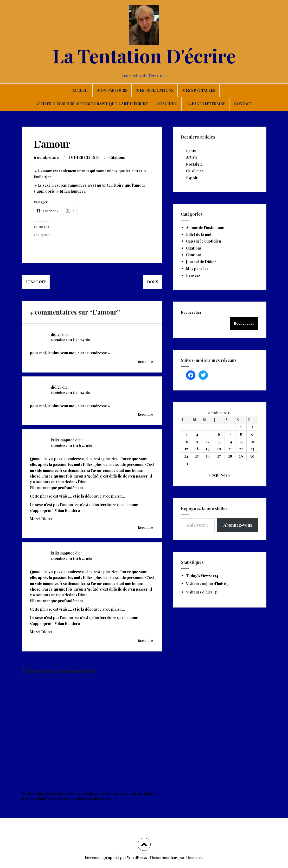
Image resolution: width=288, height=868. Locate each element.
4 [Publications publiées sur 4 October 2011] (197, 434)
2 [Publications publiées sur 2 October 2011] (252, 427)
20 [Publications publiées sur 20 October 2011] (219, 449)
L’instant (36, 282)
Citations (117, 157)
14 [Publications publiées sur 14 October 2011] (230, 442)
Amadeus (170, 857)
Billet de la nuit (199, 234)
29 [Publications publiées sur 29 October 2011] (241, 456)
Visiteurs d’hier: (200, 592)
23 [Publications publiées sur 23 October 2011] (252, 449)
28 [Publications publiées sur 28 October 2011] (230, 456)
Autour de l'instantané (205, 228)
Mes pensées (197, 269)
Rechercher (191, 312)
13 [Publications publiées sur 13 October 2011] (219, 442)
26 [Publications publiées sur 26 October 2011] (208, 456)
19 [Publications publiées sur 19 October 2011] (208, 449)
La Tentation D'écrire (144, 55)
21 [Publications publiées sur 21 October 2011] (230, 449)
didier (56, 334)
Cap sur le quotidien (203, 241)
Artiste (192, 157)
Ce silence (195, 171)
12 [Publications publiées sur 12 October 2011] (208, 442)
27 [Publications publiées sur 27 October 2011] (219, 456)
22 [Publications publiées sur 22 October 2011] (241, 449)
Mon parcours (112, 90)
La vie (191, 150)
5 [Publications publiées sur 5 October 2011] (208, 434)
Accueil (80, 90)
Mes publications (155, 90)
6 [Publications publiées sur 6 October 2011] (219, 434)
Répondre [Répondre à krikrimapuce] (145, 527)
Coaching (167, 104)
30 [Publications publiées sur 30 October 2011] (252, 456)
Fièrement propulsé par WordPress (116, 857)
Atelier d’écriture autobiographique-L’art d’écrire (92, 104)
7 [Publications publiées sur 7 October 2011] (230, 434)
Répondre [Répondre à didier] (145, 361)
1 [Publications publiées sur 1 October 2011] (241, 427)
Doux (153, 282)
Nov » (225, 475)
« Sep (213, 475)
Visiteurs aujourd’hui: (205, 584)
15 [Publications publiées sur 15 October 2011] (241, 442)
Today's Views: (199, 576)
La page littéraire (206, 104)
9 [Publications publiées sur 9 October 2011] (252, 434)
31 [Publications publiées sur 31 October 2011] (186, 463)
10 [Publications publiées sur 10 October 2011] (186, 442)
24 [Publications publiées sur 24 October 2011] (186, 456)
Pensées (193, 275)
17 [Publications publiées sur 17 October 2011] (186, 449)
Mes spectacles (199, 90)
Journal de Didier (201, 262)
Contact (243, 104)
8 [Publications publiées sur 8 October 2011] (241, 434)
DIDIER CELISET (85, 157)
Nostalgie (194, 164)
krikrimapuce (63, 440)
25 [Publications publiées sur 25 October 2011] (197, 456)
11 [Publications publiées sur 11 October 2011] (197, 442)
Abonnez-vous (238, 525)
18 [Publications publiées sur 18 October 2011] (197, 449)
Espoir (192, 178)
